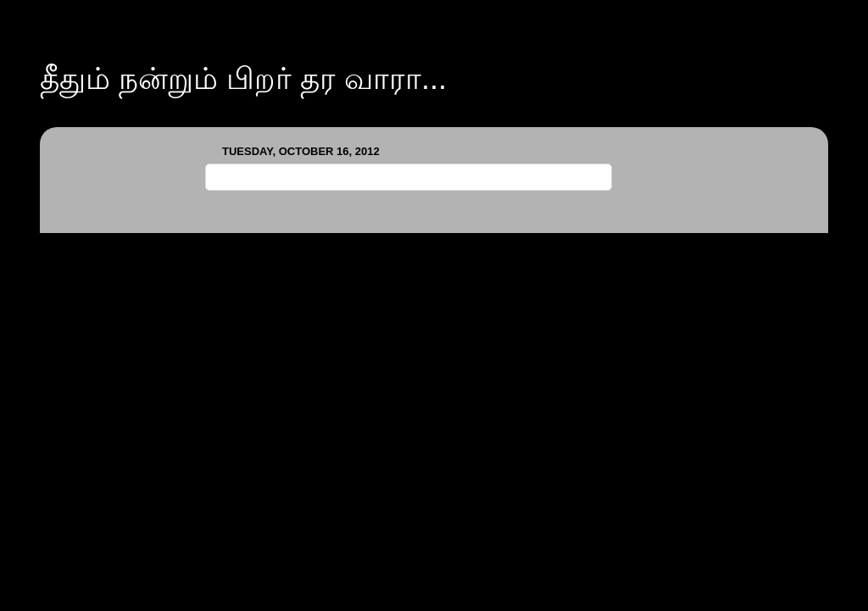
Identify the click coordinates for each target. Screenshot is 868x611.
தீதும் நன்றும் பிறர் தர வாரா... (243, 78)
